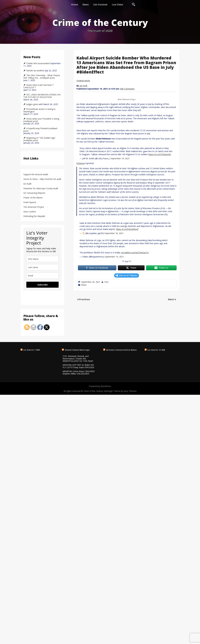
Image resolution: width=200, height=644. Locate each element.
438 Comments (127, 89)
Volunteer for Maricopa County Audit (41, 189)
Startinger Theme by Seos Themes (120, 391)
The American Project (34, 207)
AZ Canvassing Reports (34, 193)
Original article (83, 81)
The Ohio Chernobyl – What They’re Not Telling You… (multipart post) (42, 77)
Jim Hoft (83, 86)
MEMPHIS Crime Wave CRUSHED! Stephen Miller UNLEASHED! (79, 373)
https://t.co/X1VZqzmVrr (160, 154)
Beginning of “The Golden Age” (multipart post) (39, 139)
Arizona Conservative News (121, 350)
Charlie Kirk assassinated (38, 63)
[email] (42, 276)
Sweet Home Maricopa (77, 350)
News (86, 5)
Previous (85, 299)
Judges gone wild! (35, 104)
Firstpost (81, 163)
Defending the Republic (34, 216)
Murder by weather (35, 71)
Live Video (117, 5)
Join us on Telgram (126, 275)
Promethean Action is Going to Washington (39, 110)
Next (171, 299)
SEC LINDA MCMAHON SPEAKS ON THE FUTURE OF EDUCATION (42, 96)
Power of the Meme (33, 198)
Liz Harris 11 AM (156, 350)
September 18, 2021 (114, 233)
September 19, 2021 (120, 158)
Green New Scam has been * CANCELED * (39, 86)
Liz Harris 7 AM (32, 350)
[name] (42, 259)
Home (74, 5)
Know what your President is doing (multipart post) (41, 120)
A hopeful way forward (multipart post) (40, 130)
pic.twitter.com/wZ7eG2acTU (135, 253)
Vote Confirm (30, 212)
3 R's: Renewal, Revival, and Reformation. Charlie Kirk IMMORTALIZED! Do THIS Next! (78, 359)
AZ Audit (27, 184)
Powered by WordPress (100, 386)
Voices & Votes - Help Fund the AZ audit (42, 179)
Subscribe (43, 285)
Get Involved (100, 5)
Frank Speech (30, 202)
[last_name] (42, 267)
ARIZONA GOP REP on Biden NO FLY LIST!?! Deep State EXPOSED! (78, 366)
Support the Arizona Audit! (36, 175)
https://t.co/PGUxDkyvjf (127, 229)
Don (106, 282)
